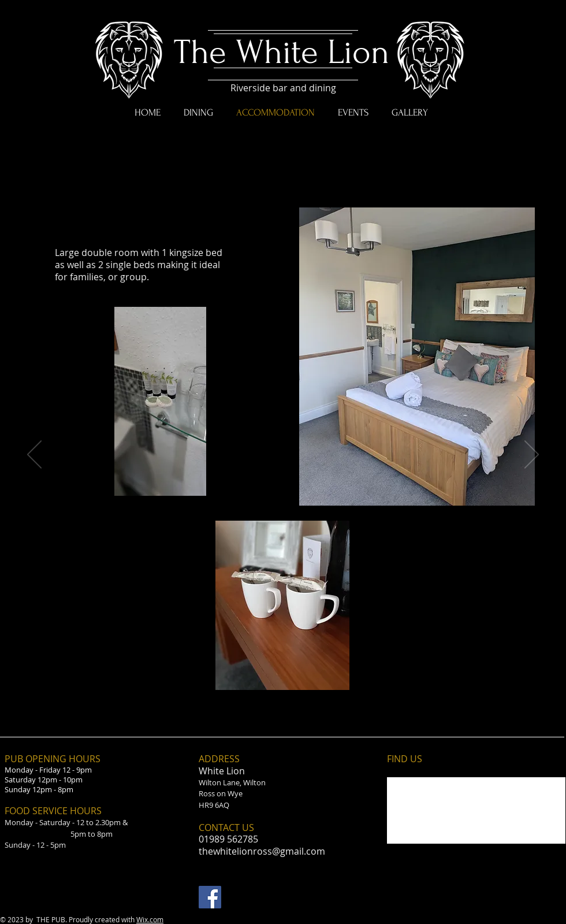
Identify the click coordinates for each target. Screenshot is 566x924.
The (200, 52)
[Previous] (34, 455)
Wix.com (150, 919)
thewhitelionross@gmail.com (262, 851)
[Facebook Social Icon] (210, 897)
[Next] (532, 455)
